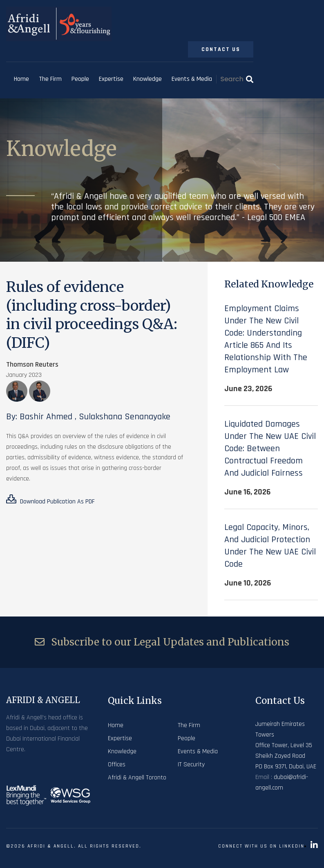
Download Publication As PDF (50, 500)
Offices (117, 765)
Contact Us (221, 49)
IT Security (191, 765)
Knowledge (147, 79)
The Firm (50, 79)
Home (21, 79)
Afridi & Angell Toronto (137, 778)
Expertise (111, 79)
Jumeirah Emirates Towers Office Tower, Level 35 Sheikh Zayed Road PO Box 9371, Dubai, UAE (286, 745)
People (80, 79)
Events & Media (192, 79)
